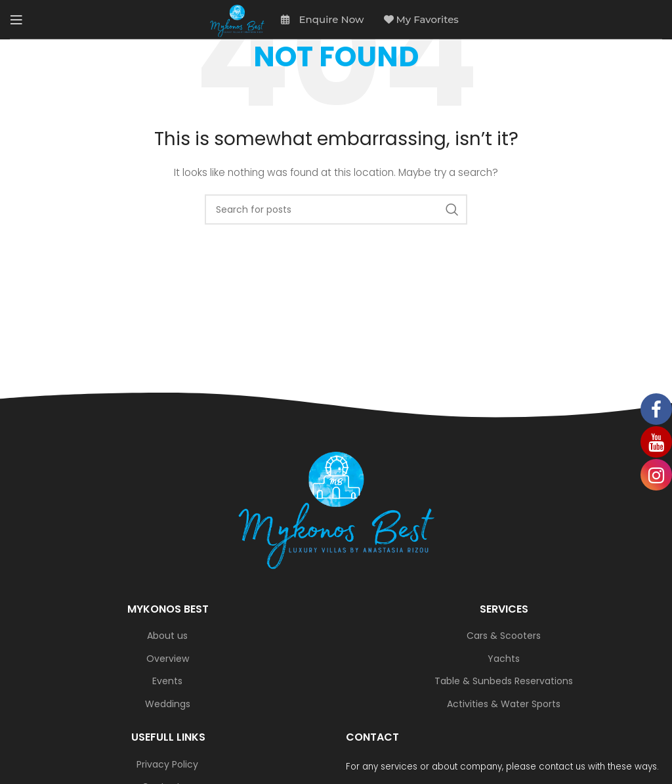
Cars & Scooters (504, 636)
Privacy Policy (167, 765)
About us (167, 636)
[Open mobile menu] (16, 20)
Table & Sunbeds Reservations (504, 681)
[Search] (336, 209)
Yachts (504, 659)
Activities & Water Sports (504, 704)
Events (167, 681)
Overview (168, 659)
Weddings (168, 704)
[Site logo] (237, 20)
